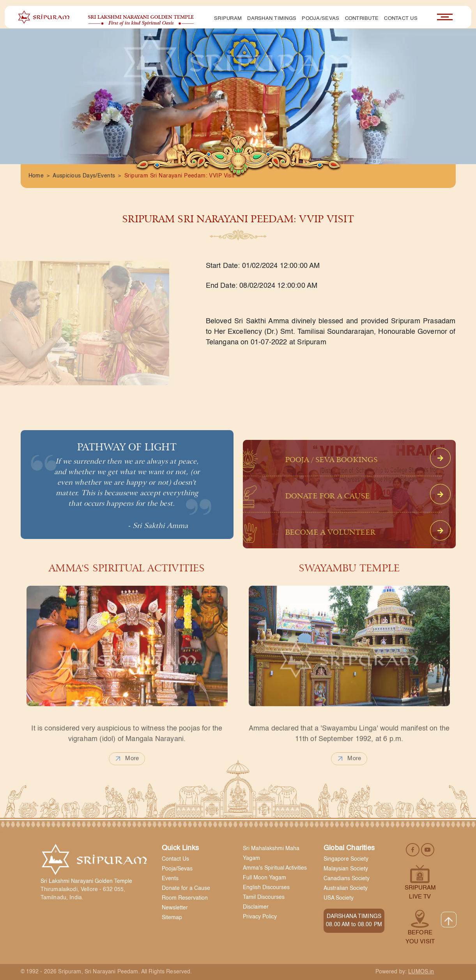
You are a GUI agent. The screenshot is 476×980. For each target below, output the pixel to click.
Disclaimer (256, 907)
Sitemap (172, 918)
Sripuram (228, 19)
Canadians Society (347, 879)
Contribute (362, 19)
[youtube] (428, 849)
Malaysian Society (346, 869)
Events (170, 879)
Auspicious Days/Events (84, 176)
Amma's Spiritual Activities (275, 868)
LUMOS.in (421, 972)
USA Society (339, 898)
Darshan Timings (272, 19)
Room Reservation (185, 898)
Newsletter (175, 908)
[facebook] (413, 849)
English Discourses (266, 888)
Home (36, 176)
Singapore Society (346, 859)
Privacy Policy (260, 917)
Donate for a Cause (186, 888)
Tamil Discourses (264, 897)
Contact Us (401, 19)
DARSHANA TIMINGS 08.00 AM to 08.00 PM (354, 921)
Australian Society (346, 888)
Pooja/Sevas (320, 19)
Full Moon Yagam (265, 878)
